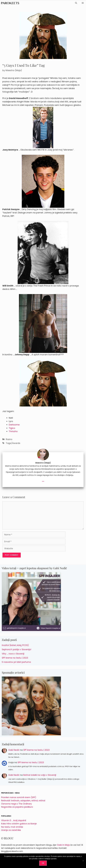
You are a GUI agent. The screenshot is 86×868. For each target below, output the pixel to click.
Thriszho (13, 431)
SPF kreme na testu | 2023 (15, 658)
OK (43, 863)
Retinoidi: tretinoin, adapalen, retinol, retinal (23, 801)
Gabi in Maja (63, 845)
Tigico (12, 428)
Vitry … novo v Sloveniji (13, 654)
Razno (9, 439)
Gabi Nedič (14, 750)
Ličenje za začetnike (11, 830)
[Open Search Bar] (76, 3)
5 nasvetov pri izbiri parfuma (16, 662)
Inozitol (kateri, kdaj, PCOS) (15, 645)
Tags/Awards (13, 443)
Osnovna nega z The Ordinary (17, 804)
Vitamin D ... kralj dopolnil (14, 820)
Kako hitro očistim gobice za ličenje (19, 824)
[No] (83, 861)
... (43, 480)
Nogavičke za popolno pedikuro (17, 807)
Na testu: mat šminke (12, 827)
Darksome (14, 425)
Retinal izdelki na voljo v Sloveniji (40, 775)
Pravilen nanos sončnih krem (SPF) (19, 797)
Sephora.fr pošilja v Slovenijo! (17, 649)
